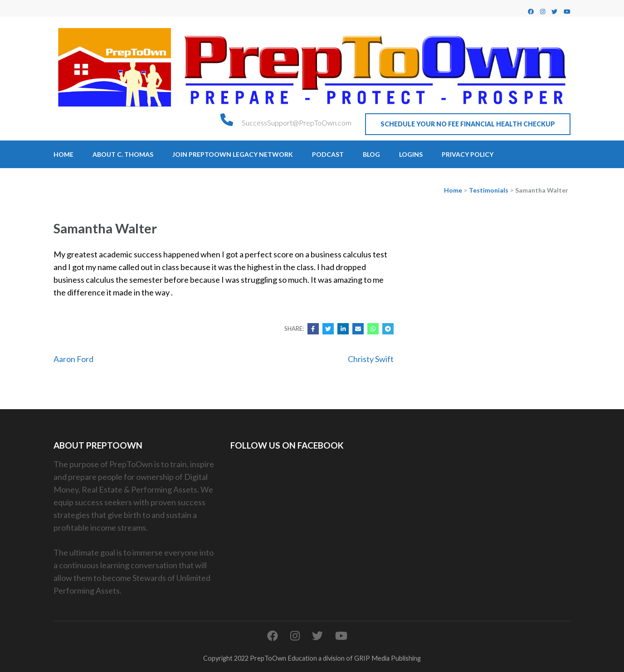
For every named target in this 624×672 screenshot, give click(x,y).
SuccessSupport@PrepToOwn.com (297, 123)
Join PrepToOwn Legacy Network (233, 154)
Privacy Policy (468, 154)
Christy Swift (371, 359)
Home (63, 154)
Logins (411, 154)
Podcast (328, 154)
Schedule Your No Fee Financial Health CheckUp (468, 124)
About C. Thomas (123, 154)
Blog (371, 154)
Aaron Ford (73, 359)
